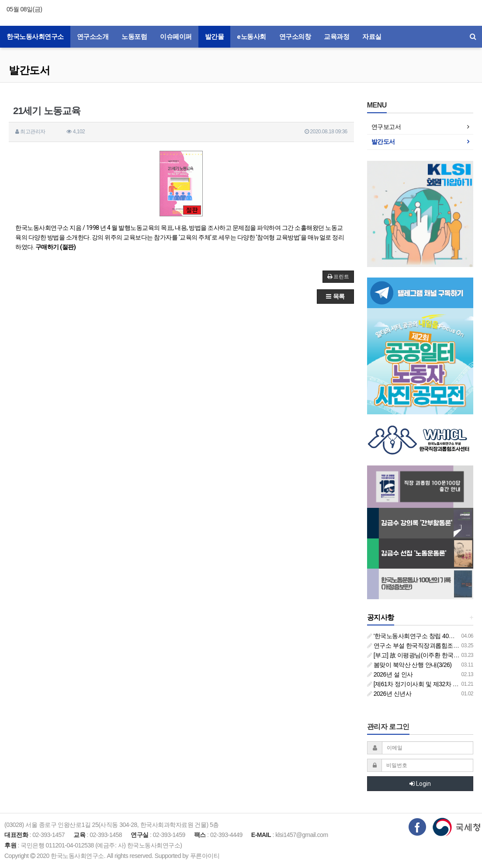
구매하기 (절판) (56, 247)
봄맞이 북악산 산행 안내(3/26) (409, 665)
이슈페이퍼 (176, 37)
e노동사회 (251, 37)
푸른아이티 (205, 856)
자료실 (372, 37)
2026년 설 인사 (390, 674)
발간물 (215, 37)
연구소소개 (93, 37)
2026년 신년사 (389, 694)
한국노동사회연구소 (35, 37)
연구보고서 (386, 127)
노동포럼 (134, 37)
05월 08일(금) (24, 9)
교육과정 (336, 37)
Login (420, 784)
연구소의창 (295, 37)
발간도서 (29, 70)
